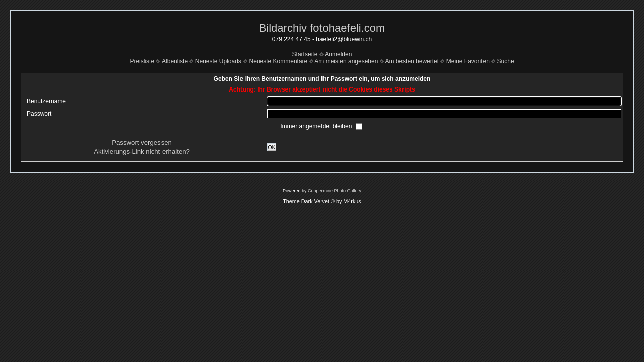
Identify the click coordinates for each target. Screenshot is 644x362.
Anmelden (338, 54)
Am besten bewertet (412, 61)
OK (272, 147)
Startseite (305, 54)
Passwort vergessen (142, 143)
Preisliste (142, 61)
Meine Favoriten (468, 61)
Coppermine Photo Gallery (335, 191)
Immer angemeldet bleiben (317, 126)
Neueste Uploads (218, 61)
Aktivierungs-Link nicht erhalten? (142, 152)
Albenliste (175, 61)
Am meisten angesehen (346, 61)
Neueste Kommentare (278, 61)
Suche (506, 61)
